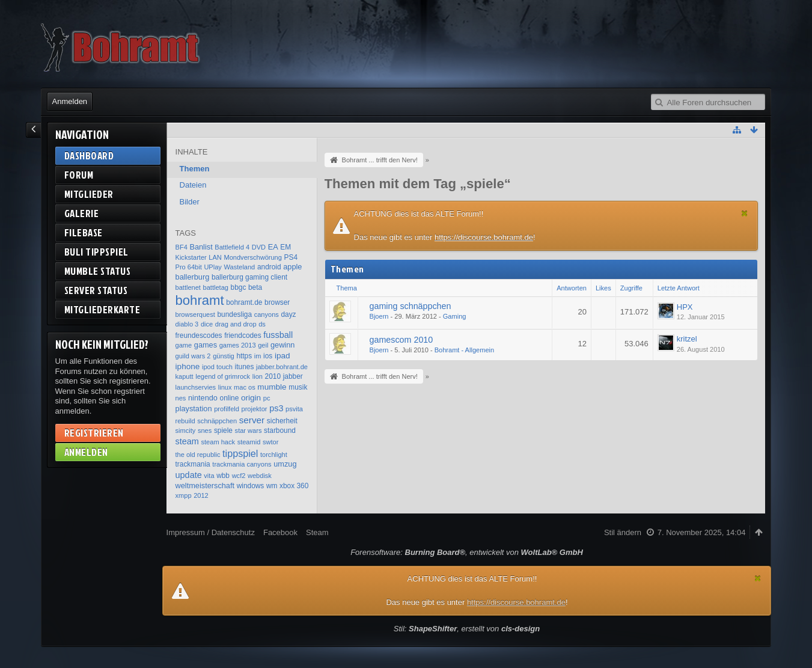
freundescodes (199, 336)
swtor (270, 442)
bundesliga (235, 314)
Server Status (96, 290)
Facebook (280, 532)
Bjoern (379, 316)
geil (263, 345)
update (189, 475)
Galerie (82, 213)
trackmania (193, 464)
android (269, 267)
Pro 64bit (189, 267)
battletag (216, 287)
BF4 (182, 247)
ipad (282, 356)
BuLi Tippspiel (96, 252)
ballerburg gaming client (249, 277)
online (230, 398)
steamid (249, 442)
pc (267, 398)
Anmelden (70, 101)
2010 (273, 376)
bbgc (239, 287)
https (244, 356)
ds (262, 324)
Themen (195, 169)
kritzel (687, 339)
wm (272, 486)
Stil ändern (623, 532)
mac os (245, 387)
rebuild (185, 421)
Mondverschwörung (252, 257)
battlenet (188, 287)
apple (292, 267)
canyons (267, 314)
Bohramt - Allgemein (464, 350)
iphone (188, 366)
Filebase (84, 232)
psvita (294, 409)
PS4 (291, 257)
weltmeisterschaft (205, 486)
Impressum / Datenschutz (211, 532)
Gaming (455, 316)
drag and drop (236, 324)
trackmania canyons (242, 464)
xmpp (184, 495)
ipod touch (217, 367)
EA (273, 247)
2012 (201, 495)
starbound (280, 431)
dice (207, 324)
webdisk (260, 476)
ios (268, 356)
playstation (194, 409)
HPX (685, 307)
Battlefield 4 (232, 247)
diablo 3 (187, 324)
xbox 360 (294, 486)
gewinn (282, 345)
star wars (249, 431)
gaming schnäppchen (411, 306)
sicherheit (282, 421)
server (252, 420)
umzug (285, 464)
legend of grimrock (223, 376)
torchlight (274, 455)
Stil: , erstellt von (467, 629)
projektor (255, 409)
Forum (79, 175)
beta (255, 287)
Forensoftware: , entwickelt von (467, 552)
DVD (259, 247)
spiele (223, 431)
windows (251, 486)
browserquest (195, 314)
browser (277, 302)
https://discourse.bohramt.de (484, 237)
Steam (317, 532)
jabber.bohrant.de (282, 367)
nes (181, 398)
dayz (288, 314)
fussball (278, 335)
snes (205, 431)
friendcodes (243, 336)
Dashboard (89, 155)
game (184, 345)
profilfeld (227, 409)
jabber (293, 376)
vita (209, 476)
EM (285, 247)
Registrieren (94, 433)
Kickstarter (191, 257)
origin (251, 398)
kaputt (185, 376)
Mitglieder (89, 194)
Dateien (193, 185)
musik (298, 387)
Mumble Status (98, 271)
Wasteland (239, 267)
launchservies (196, 387)
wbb (223, 476)
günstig (224, 356)
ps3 (276, 408)
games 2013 (238, 345)
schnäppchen (217, 421)
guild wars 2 (193, 356)
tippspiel (240, 453)
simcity (186, 431)
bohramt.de (244, 302)
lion (258, 376)
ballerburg (193, 277)
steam (187, 441)
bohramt (200, 300)
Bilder (190, 202)
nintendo (203, 398)
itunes (245, 367)
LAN (215, 257)
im (258, 356)
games (206, 345)
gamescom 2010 (401, 340)
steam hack (218, 442)
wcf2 (239, 476)
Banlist (201, 247)
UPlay (212, 267)
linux (225, 387)
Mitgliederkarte (102, 309)
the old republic (198, 455)
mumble (272, 387)
